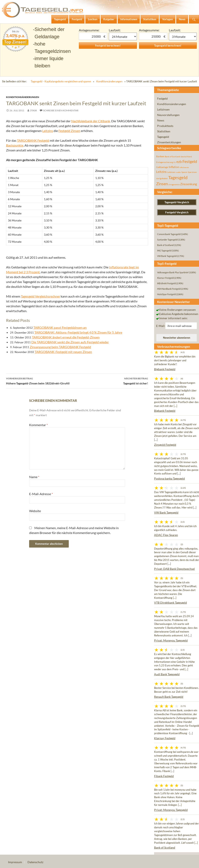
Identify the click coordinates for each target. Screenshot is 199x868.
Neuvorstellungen (168, 115)
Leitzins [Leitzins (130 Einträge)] (161, 172)
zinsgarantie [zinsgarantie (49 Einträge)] (174, 184)
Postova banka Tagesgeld (169, 478)
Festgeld (162, 98)
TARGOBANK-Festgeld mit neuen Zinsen (63, 352)
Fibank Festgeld (164, 776)
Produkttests (165, 126)
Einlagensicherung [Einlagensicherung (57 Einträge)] (165, 162)
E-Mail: (161, 326)
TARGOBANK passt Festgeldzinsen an (60, 327)
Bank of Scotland (165, 847)
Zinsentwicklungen (169, 142)
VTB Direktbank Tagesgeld (170, 603)
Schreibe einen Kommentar (61, 110)
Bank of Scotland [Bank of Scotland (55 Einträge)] (172, 156)
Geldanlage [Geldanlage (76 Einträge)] (162, 167)
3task (33, 110)
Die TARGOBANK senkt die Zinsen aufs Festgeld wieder (70, 342)
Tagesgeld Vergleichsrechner (40, 296)
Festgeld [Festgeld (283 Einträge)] (190, 161)
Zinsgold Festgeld (165, 445)
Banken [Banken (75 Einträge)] (160, 156)
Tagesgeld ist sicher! (113, 381)
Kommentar (38, 425)
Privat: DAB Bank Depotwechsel (174, 569)
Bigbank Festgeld (165, 369)
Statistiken (164, 131)
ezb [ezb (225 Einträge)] (179, 162)
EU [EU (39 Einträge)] (175, 162)
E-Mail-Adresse (41, 494)
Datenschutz (35, 862)
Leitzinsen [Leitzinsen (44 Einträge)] (171, 172)
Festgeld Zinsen (69, 131)
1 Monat (123, 36)
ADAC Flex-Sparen (166, 535)
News (161, 120)
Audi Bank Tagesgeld (167, 674)
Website (35, 511)
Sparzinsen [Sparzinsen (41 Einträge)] (192, 172)
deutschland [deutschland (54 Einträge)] (186, 156)
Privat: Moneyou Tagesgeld (171, 640)
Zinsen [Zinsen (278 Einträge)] (162, 184)
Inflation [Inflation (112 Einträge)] (174, 167)
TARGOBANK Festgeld (33, 140)
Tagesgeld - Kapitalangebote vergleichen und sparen (61, 81)
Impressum (15, 862)
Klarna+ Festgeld (165, 738)
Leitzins (48, 131)
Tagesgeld (163, 137)
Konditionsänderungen (109, 81)
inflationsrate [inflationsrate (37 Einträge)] (184, 167)
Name (34, 477)
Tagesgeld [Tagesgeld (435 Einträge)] (178, 177)
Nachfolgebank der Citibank (91, 121)
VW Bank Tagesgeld (166, 512)
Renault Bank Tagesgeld (169, 697)
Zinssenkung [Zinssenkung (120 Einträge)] (189, 184)
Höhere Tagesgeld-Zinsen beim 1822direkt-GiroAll (42, 381)
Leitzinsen (163, 109)
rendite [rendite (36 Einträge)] (178, 172)
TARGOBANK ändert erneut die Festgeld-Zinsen (66, 337)
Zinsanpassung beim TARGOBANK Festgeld (60, 347)
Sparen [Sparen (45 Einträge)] (184, 172)
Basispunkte (15, 145)
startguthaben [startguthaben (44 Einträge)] (162, 178)
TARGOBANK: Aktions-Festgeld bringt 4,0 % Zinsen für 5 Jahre (78, 332)
